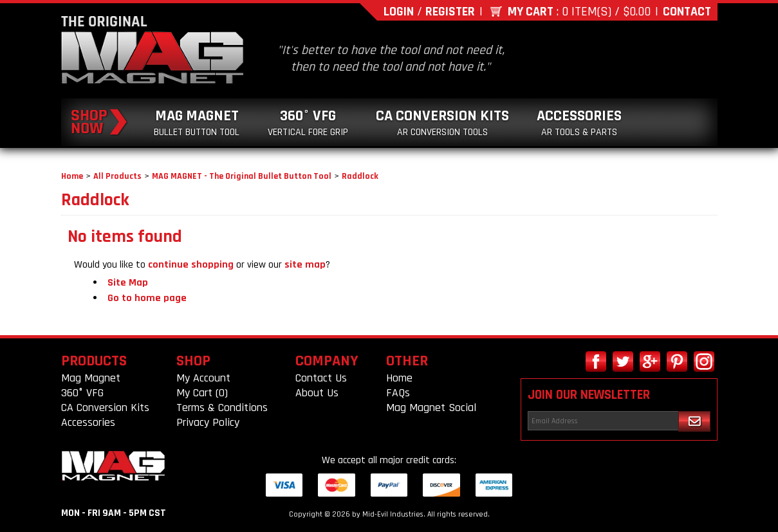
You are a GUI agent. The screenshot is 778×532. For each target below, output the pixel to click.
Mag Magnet (197, 123)
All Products (117, 176)
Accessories (579, 123)
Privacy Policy (208, 422)
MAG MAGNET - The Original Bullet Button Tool (242, 176)
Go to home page (147, 298)
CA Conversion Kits (442, 123)
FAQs (398, 393)
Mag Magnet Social (431, 408)
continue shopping (191, 265)
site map (305, 265)
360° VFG (308, 123)
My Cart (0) (202, 393)
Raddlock (360, 176)
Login (399, 12)
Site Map (128, 283)
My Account (203, 378)
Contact (687, 12)
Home (72, 176)
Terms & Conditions (222, 408)
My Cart (531, 12)
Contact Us (321, 378)
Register (450, 12)
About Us (317, 393)
